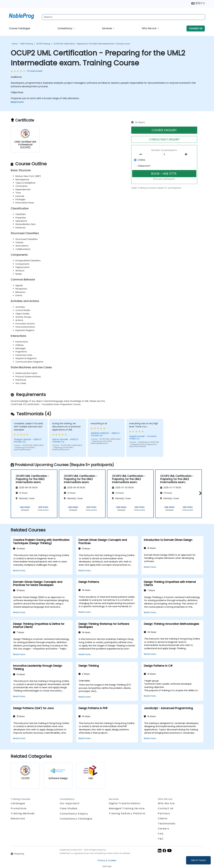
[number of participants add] (187, 154)
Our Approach (70, 803)
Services (107, 28)
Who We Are (149, 28)
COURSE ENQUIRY (164, 130)
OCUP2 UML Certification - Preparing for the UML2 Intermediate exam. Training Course (92, 44)
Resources (18, 819)
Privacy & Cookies (107, 860)
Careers (163, 829)
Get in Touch (198, 860)
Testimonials (167, 824)
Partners (164, 813)
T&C (161, 839)
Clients (163, 819)
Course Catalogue (19, 28)
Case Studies (69, 808)
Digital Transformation (125, 803)
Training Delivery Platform (127, 813)
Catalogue (18, 803)
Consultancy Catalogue (76, 819)
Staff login (107, 866)
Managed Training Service (127, 808)
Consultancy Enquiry (74, 814)
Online (141, 160)
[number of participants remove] (142, 154)
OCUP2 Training (43, 44)
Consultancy (65, 28)
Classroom (144, 166)
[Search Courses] (123, 17)
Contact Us (196, 28)
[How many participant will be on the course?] (164, 154)
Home (15, 44)
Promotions (19, 808)
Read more (17, 102)
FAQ (161, 834)
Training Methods (23, 813)
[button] (200, 493)
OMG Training (27, 44)
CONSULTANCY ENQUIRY (164, 139)
